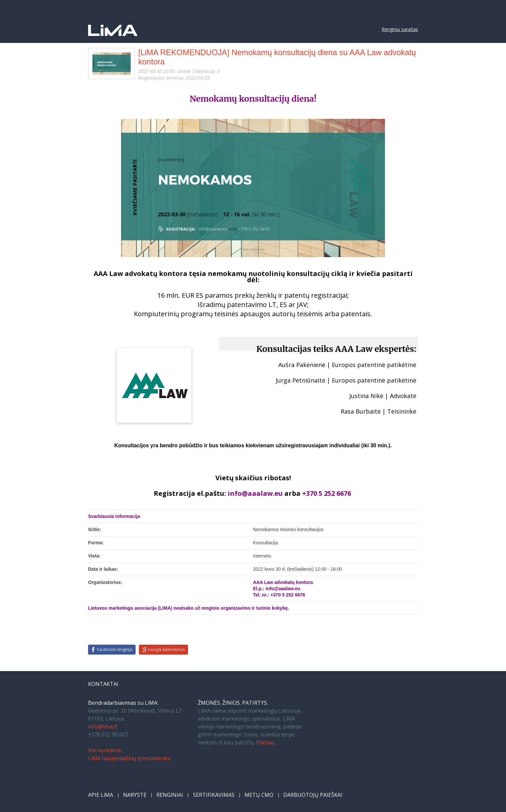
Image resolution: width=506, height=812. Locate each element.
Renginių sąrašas (400, 29)
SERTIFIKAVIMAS (214, 795)
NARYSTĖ (135, 795)
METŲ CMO (259, 795)
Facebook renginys (115, 649)
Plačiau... (267, 742)
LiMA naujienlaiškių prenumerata (129, 758)
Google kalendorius (166, 649)
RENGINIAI (170, 795)
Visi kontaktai (105, 750)
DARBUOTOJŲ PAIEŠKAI (313, 795)
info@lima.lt (103, 727)
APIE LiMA (101, 795)
